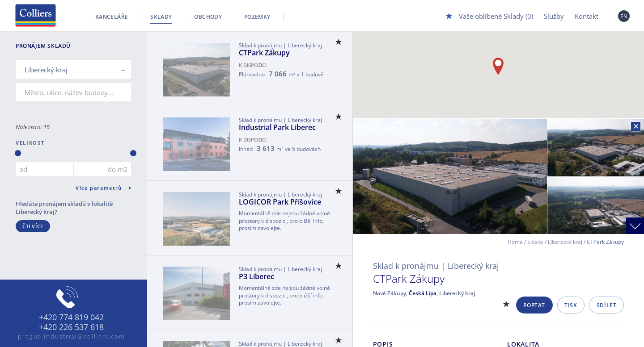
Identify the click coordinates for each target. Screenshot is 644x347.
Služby (554, 16)
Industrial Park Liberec (277, 127)
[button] (498, 66)
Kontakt (587, 16)
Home (515, 242)
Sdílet (607, 305)
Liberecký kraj (565, 242)
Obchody (208, 17)
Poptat (534, 305)
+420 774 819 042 (71, 318)
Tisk (571, 305)
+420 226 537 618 (71, 327)
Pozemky (257, 17)
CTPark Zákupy (264, 53)
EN (624, 16)
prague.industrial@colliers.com (72, 336)
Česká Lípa (423, 293)
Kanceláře (112, 17)
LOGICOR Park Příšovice (280, 202)
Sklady (161, 17)
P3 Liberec (256, 276)
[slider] (18, 153)
